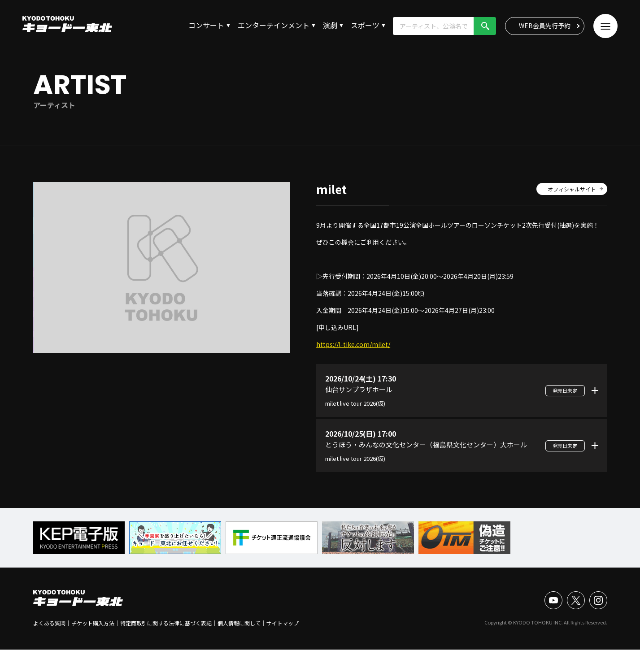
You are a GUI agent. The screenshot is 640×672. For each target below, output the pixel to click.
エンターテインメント (274, 25)
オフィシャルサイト (572, 189)
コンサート (206, 25)
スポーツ (365, 25)
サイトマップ (283, 623)
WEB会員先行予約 (545, 26)
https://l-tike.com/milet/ (353, 344)
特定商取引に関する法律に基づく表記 (166, 623)
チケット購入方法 (93, 623)
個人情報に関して (239, 623)
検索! (485, 26)
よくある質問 (49, 623)
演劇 (330, 25)
